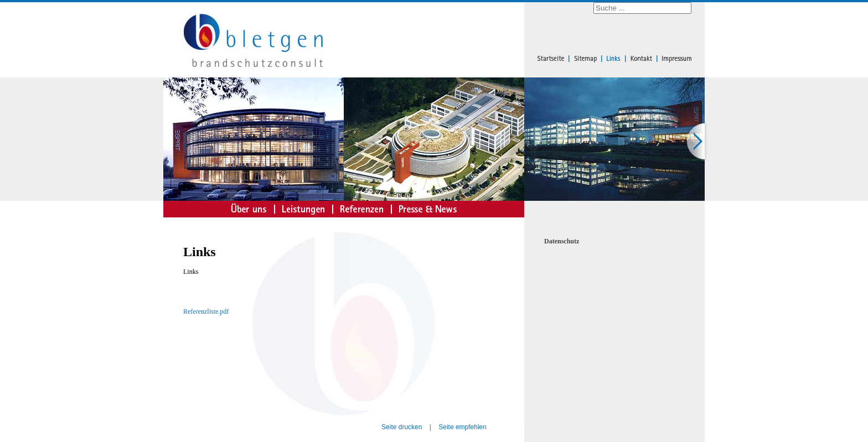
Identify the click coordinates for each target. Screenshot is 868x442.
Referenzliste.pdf (206, 311)
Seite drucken (402, 427)
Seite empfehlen (463, 427)
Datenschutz (562, 241)
